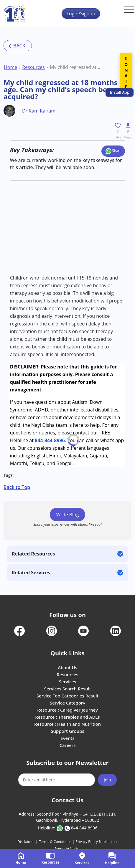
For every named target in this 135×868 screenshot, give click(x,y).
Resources (33, 67)
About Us (67, 667)
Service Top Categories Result (67, 696)
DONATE (126, 73)
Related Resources (33, 554)
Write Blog (68, 515)
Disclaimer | (28, 842)
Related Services (31, 573)
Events (67, 738)
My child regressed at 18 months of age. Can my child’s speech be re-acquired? (76, 67)
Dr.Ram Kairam (39, 111)
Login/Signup (81, 14)
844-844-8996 (50, 440)
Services (67, 682)
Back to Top (17, 487)
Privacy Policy (87, 842)
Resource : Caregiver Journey (67, 710)
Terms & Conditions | (57, 842)
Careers (67, 745)
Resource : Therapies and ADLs (67, 717)
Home (10, 67)
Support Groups (67, 731)
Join (107, 780)
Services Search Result (67, 689)
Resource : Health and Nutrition (67, 724)
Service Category (67, 703)
